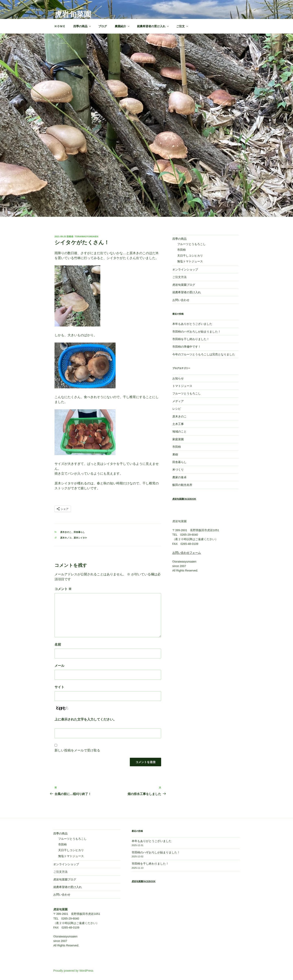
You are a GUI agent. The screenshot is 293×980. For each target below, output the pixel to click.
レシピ (177, 409)
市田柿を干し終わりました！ (191, 339)
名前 (58, 644)
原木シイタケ (80, 538)
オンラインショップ (185, 269)
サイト (59, 687)
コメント (63, 589)
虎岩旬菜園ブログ (184, 285)
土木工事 (178, 424)
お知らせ (178, 378)
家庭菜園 (178, 439)
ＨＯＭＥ (60, 26)
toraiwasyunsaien (86, 237)
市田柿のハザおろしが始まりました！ (197, 332)
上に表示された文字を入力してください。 (85, 719)
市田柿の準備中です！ (187, 347)
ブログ (103, 26)
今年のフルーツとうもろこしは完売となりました (204, 354)
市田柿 (181, 250)
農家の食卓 (179, 477)
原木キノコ (66, 538)
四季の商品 (82, 26)
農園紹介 (122, 26)
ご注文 (182, 26)
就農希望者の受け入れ (153, 26)
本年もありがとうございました (192, 324)
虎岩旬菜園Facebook (184, 499)
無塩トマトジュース (190, 261)
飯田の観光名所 (182, 485)
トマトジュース (182, 386)
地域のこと (179, 431)
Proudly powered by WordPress (73, 971)
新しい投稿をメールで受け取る (77, 750)
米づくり (178, 470)
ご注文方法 (179, 277)
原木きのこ (66, 532)
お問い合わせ (181, 300)
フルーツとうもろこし (191, 244)
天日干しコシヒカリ (190, 256)
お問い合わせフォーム (187, 553)
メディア (178, 401)
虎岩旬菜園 (73, 14)
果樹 (175, 454)
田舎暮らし (79, 532)
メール (59, 666)
